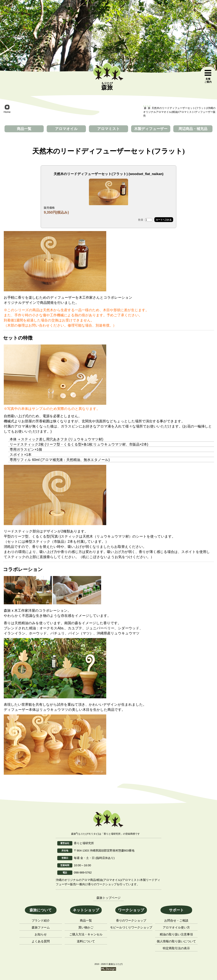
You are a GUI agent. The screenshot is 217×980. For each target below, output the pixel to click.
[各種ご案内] (208, 77)
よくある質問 (41, 941)
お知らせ (41, 934)
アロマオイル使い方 (176, 927)
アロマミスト (108, 129)
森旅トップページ (108, 898)
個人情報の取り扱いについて (176, 941)
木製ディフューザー (151, 129)
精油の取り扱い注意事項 (176, 934)
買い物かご (86, 927)
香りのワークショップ (131, 921)
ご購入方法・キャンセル (86, 934)
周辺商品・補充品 (193, 129)
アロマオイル (66, 129)
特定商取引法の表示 (176, 948)
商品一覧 (24, 129)
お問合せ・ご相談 (176, 921)
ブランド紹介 (41, 921)
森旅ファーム (41, 927)
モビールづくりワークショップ (131, 927)
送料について (86, 941)
